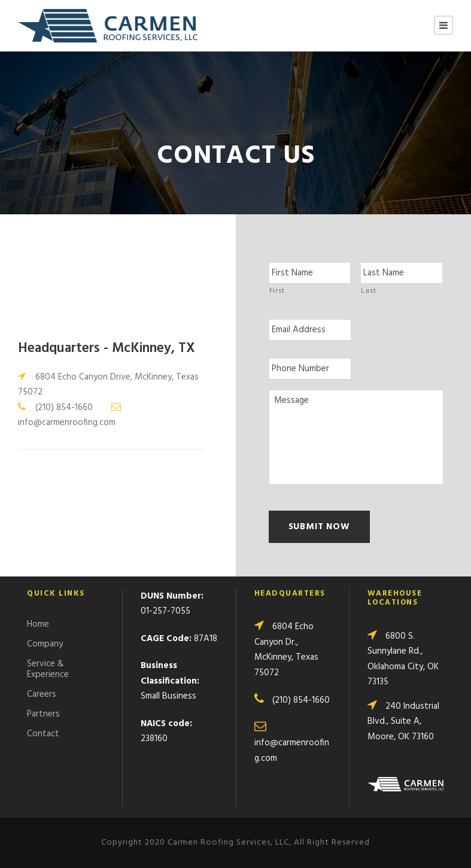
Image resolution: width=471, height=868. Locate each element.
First (277, 291)
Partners (43, 714)
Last (369, 291)
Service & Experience (48, 669)
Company (45, 644)
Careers (42, 694)
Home (38, 624)
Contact (43, 734)
